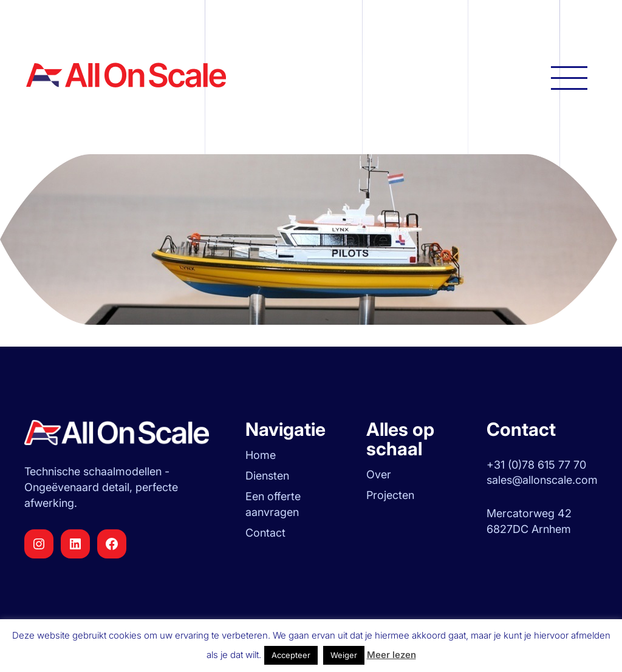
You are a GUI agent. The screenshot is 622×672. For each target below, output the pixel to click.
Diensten (267, 476)
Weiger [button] (344, 655)
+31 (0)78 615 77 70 (536, 465)
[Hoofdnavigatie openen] (569, 77)
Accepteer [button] (291, 655)
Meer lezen (391, 655)
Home (261, 455)
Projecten (390, 495)
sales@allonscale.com (542, 480)
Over (379, 474)
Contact (265, 533)
